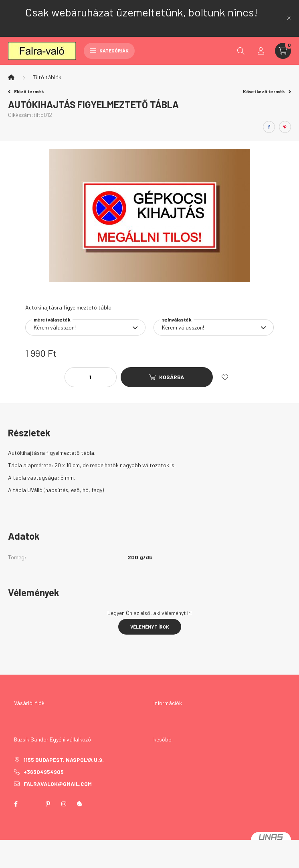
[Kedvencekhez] (225, 377)
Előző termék (26, 91)
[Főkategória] (11, 77)
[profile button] (261, 51)
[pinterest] (285, 127)
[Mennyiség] (91, 377)
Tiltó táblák (47, 77)
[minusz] (75, 377)
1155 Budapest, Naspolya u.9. (64, 760)
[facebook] (269, 127)
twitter (32, 804)
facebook (16, 804)
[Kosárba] (167, 377)
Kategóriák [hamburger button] (109, 50)
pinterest (48, 804)
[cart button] (283, 51)
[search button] (241, 51)
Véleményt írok (150, 627)
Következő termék (267, 91)
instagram (64, 804)
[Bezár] (289, 18)
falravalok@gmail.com (58, 784)
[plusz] (106, 377)
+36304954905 (44, 772)
